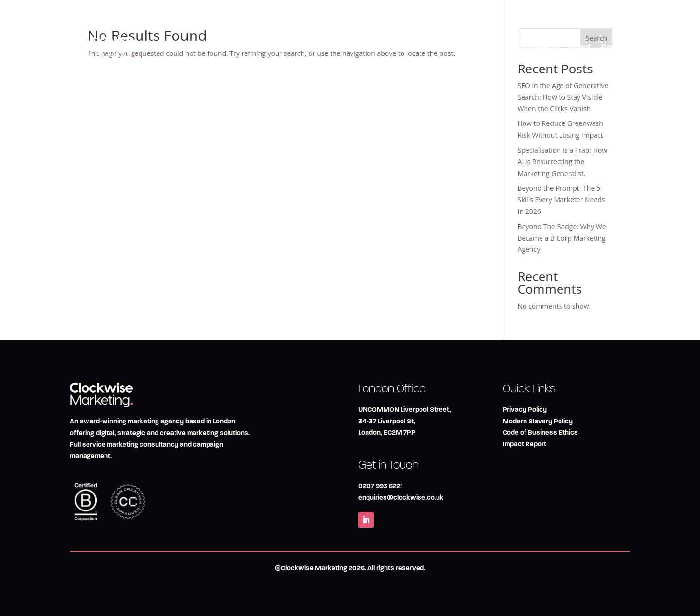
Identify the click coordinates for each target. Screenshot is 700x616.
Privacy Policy (525, 410)
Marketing (398, 47)
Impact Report (525, 444)
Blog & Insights (532, 47)
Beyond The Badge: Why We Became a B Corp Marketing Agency (562, 238)
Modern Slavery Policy (538, 421)
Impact (481, 47)
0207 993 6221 (381, 486)
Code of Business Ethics (540, 432)
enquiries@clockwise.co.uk (401, 498)
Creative (443, 47)
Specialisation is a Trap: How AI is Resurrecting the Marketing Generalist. (563, 162)
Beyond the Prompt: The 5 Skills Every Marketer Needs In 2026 (561, 200)
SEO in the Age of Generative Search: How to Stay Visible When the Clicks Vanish (563, 97)
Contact (616, 47)
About (580, 47)
